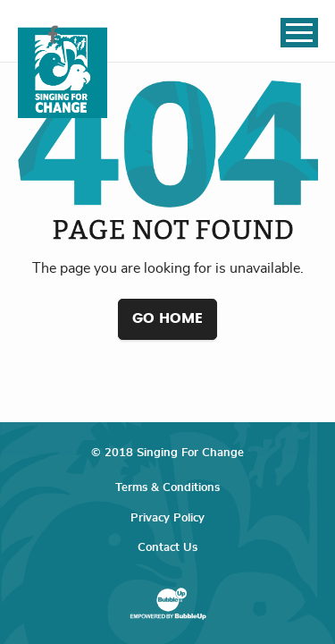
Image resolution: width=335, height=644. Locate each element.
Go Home (167, 318)
